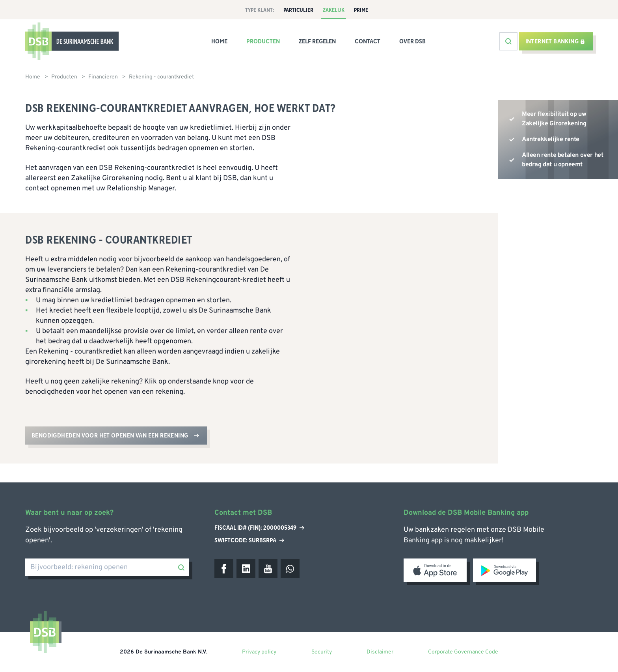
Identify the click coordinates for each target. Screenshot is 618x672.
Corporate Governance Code (463, 652)
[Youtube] (268, 569)
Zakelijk (334, 10)
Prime (361, 10)
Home (219, 41)
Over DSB (412, 41)
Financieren (103, 77)
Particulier (298, 10)
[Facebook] (224, 569)
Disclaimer (380, 652)
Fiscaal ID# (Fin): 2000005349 (259, 528)
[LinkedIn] (246, 569)
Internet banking (555, 41)
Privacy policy (259, 652)
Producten (263, 41)
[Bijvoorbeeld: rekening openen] (107, 567)
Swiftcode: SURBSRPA (249, 540)
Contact (368, 41)
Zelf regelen (317, 41)
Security (322, 652)
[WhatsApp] (290, 569)
